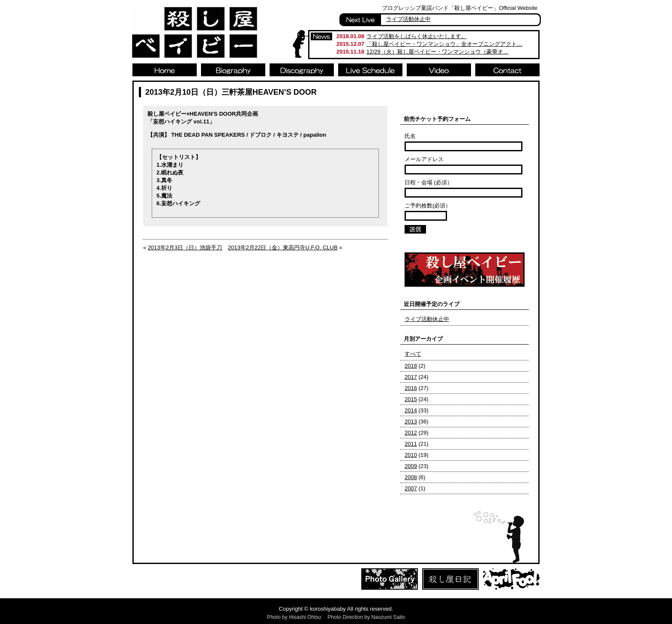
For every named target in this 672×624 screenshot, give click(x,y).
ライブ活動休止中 (408, 19)
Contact (507, 70)
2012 (411, 433)
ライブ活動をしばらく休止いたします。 (417, 36)
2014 (411, 410)
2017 (411, 377)
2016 (411, 388)
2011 (411, 444)
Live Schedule (370, 70)
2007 (411, 488)
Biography (233, 70)
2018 (411, 366)
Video (439, 70)
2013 (411, 421)
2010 (411, 455)
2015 (411, 399)
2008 (411, 477)
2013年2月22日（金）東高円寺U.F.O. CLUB (283, 247)
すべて (413, 354)
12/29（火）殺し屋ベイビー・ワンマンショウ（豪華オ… (438, 52)
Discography (302, 70)
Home (165, 70)
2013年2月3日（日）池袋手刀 (185, 247)
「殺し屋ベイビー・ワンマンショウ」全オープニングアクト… (444, 44)
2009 (411, 466)
